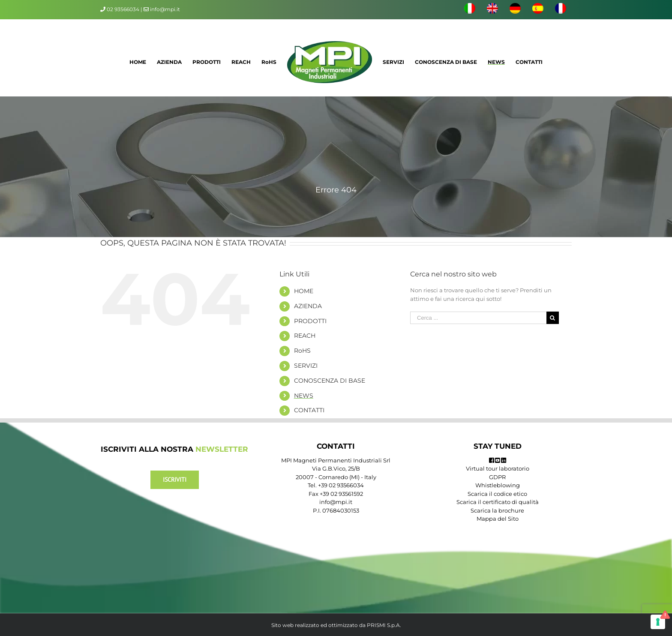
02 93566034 (123, 9)
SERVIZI (306, 366)
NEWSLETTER (222, 449)
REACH (305, 336)
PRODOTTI (310, 321)
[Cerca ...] (478, 318)
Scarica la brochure (497, 510)
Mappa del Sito (498, 519)
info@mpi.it (162, 9)
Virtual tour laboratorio (498, 468)
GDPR (497, 477)
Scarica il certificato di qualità (498, 502)
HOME (304, 291)
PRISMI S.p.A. (384, 625)
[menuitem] (470, 9)
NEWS (304, 396)
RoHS (302, 351)
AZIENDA (308, 306)
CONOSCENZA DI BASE (330, 381)
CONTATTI (309, 410)
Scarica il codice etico (497, 494)
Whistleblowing (498, 485)
